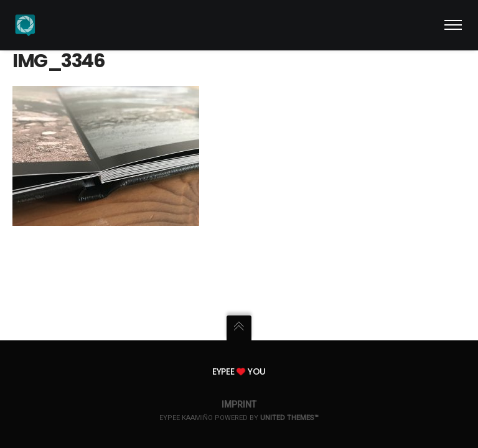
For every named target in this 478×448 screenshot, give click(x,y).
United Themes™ (289, 418)
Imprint (239, 404)
